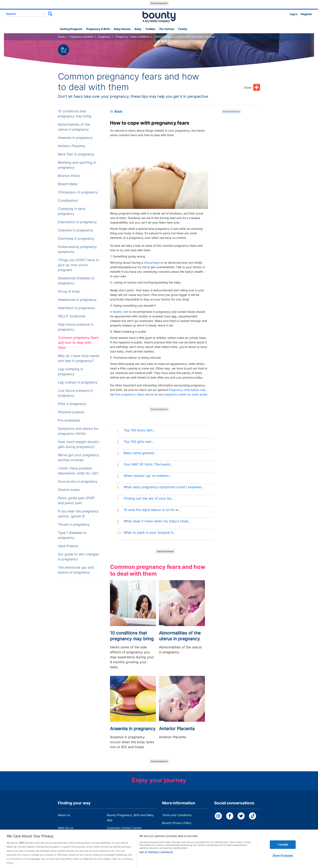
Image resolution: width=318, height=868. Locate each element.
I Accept (283, 850)
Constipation (68, 201)
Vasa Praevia (68, 546)
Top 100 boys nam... (139, 430)
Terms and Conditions (177, 815)
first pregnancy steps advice (135, 394)
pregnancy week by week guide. (186, 394)
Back (116, 111)
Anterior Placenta (71, 146)
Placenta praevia (71, 412)
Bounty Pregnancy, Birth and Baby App (130, 817)
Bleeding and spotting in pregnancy (77, 165)
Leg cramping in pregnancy (71, 372)
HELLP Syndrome (72, 316)
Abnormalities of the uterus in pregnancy (74, 127)
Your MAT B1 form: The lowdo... (148, 464)
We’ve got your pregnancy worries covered (78, 458)
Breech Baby (68, 184)
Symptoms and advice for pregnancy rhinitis (78, 431)
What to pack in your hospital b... (150, 533)
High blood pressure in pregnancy (76, 327)
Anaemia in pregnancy (75, 138)
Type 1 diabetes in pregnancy (72, 535)
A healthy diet (119, 312)
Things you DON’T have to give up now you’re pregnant (78, 265)
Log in (294, 14)
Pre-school (167, 29)
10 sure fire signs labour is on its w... (152, 510)
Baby (138, 29)
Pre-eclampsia (69, 420)
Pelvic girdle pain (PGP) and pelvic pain (76, 501)
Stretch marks (69, 490)
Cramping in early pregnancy (72, 211)
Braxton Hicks (69, 176)
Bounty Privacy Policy (177, 823)
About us (64, 815)
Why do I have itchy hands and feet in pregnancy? (79, 358)
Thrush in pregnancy (74, 524)
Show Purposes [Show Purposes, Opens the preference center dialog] (283, 861)
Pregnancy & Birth (98, 29)
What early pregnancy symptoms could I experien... (164, 487)
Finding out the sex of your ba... (149, 498)
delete (44, 14)
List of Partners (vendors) (156, 858)
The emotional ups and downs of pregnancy (76, 570)
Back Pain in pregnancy (76, 154)
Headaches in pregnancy (77, 300)
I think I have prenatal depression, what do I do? (78, 471)
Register (306, 14)
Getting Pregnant (71, 29)
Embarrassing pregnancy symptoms (77, 249)
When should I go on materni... (147, 476)
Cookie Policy (171, 831)
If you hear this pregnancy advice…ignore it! (78, 514)
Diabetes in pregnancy (75, 230)
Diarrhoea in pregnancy (76, 239)
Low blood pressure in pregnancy (75, 393)
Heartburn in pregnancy (77, 308)
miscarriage (152, 263)
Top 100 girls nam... (139, 442)
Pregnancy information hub (187, 390)
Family (183, 29)
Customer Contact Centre (124, 828)
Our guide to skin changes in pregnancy (78, 557)
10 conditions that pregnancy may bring (75, 114)
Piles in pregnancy (72, 404)
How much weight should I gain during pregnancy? (79, 444)
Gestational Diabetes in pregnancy (76, 281)
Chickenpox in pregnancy (78, 192)
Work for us (66, 828)
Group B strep (69, 291)
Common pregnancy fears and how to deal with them (78, 343)
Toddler (150, 29)
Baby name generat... (140, 453)
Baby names (122, 29)
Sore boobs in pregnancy (78, 482)
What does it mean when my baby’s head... (157, 521)
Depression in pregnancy (77, 222)
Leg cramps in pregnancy (78, 382)
